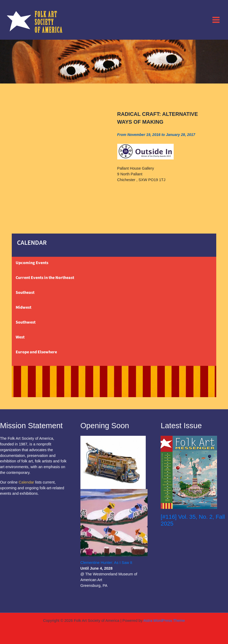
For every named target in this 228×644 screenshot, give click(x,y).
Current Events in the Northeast (45, 278)
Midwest (24, 307)
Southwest (26, 322)
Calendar (26, 482)
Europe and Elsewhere (36, 352)
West (20, 337)
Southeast (25, 293)
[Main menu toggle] (216, 20)
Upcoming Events (32, 263)
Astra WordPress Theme (164, 621)
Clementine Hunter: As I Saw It (106, 563)
